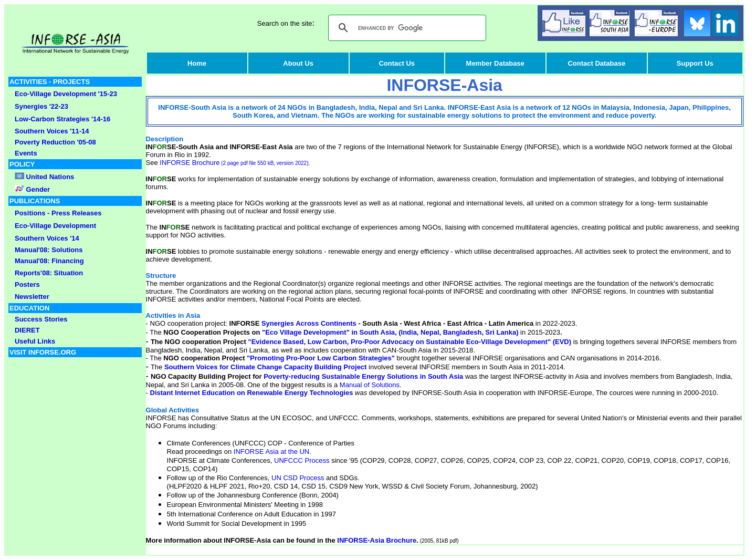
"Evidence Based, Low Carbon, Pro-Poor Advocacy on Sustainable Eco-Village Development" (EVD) (410, 342)
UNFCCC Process (302, 460)
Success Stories (41, 319)
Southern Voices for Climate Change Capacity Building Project (266, 367)
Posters (27, 284)
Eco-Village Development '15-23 (66, 94)
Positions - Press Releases (58, 213)
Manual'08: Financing (49, 261)
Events (26, 153)
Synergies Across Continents (309, 323)
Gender (37, 189)
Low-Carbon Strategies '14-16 (62, 119)
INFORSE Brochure (234, 163)
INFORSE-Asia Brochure (377, 540)
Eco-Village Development (55, 226)
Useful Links (35, 341)
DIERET (27, 330)
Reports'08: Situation (49, 273)
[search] (406, 28)
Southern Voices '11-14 (52, 131)
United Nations (50, 177)
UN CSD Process (298, 478)
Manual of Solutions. (371, 385)
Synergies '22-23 (41, 106)
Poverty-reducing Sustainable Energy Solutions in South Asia (364, 376)
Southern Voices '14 (47, 238)
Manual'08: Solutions (49, 250)
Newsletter (32, 297)
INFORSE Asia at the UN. (272, 452)
